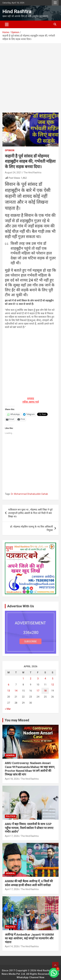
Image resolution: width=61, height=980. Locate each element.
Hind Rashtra (17, 11)
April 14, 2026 (12, 946)
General (10, 755)
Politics (10, 816)
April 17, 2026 (12, 836)
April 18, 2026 (12, 779)
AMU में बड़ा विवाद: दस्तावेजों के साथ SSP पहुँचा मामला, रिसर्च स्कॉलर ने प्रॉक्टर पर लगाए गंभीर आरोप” (29, 828)
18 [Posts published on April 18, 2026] (45, 691)
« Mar (8, 709)
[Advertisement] (30, 81)
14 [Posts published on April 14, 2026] (16, 691)
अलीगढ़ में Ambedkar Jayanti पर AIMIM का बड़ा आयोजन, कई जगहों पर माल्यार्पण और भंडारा (29, 938)
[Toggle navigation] (7, 24)
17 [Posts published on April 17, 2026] (38, 691)
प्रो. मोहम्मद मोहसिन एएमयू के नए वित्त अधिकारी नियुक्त (31, 528)
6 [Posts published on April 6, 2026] (9, 685)
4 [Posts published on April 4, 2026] (45, 679)
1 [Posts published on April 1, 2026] (23, 679)
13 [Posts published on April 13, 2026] (9, 691)
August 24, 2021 (13, 173)
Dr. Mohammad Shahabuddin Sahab (29, 494)
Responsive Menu (55, 3)
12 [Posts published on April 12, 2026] (53, 685)
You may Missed (17, 720)
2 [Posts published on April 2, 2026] (31, 679)
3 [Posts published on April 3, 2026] (38, 679)
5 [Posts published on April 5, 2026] (53, 679)
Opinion (10, 150)
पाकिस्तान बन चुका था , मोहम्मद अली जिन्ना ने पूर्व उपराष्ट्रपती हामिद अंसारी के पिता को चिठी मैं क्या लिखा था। (30, 513)
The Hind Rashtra (32, 173)
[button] (54, 973)
